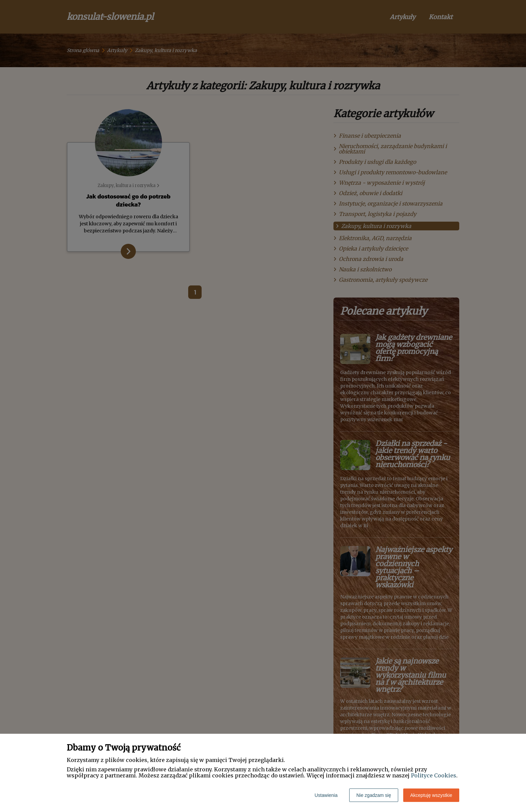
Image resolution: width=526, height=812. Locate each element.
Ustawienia (326, 795)
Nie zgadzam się (374, 795)
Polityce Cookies (434, 775)
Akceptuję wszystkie (431, 795)
